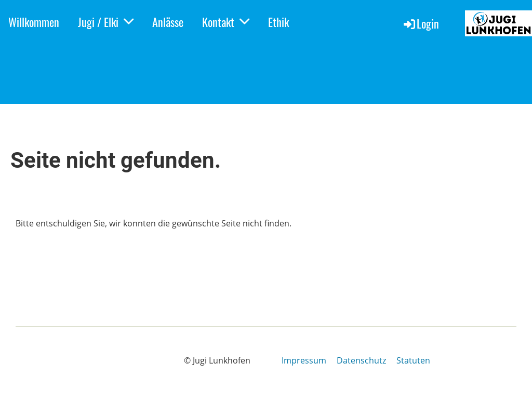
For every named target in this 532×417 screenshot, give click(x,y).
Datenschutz (361, 360)
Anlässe (168, 22)
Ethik (278, 22)
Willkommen (34, 22)
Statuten (413, 360)
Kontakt (226, 22)
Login (421, 23)
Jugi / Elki (106, 22)
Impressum (304, 360)
